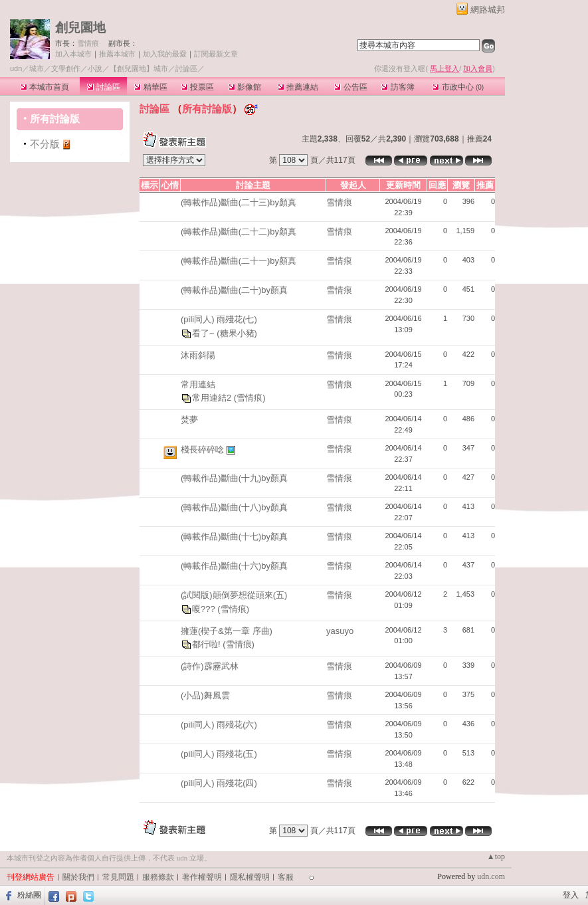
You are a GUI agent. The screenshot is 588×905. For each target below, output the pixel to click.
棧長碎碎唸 (204, 450)
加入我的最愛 (165, 54)
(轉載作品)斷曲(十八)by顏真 (234, 507)
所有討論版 (55, 119)
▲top (496, 856)
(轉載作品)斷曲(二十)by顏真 (234, 290)
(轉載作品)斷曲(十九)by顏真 (234, 478)
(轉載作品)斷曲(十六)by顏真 (234, 566)
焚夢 (189, 420)
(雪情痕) (250, 398)
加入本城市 (73, 54)
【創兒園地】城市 (139, 68)
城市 (37, 68)
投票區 (198, 87)
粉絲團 (29, 895)
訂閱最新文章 (216, 54)
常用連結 (198, 384)
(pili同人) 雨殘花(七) (219, 319)
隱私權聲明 (250, 877)
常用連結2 (213, 398)
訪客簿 (398, 87)
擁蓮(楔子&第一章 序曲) (227, 631)
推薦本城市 (117, 54)
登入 (571, 895)
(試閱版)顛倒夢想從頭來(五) (234, 595)
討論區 (103, 87)
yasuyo (340, 631)
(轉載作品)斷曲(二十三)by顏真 (239, 202)
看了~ (204, 333)
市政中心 (458, 87)
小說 (95, 68)
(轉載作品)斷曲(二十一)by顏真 (239, 261)
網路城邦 (488, 10)
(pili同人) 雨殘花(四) (219, 783)
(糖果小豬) (237, 333)
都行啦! (207, 644)
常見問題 (118, 877)
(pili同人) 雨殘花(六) (219, 725)
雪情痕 (88, 43)
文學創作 (66, 68)
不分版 (45, 144)
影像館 (245, 87)
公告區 (350, 87)
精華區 (150, 87)
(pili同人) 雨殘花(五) (219, 754)
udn (16, 68)
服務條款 (158, 877)
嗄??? (205, 608)
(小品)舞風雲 (205, 695)
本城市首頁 (45, 87)
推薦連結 (298, 87)
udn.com (491, 876)
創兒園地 (80, 28)
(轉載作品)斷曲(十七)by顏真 (234, 537)
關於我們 (78, 877)
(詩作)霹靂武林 (210, 666)
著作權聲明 (202, 877)
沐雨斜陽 (198, 355)
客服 (286, 877)
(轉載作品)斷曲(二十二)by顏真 (239, 232)
